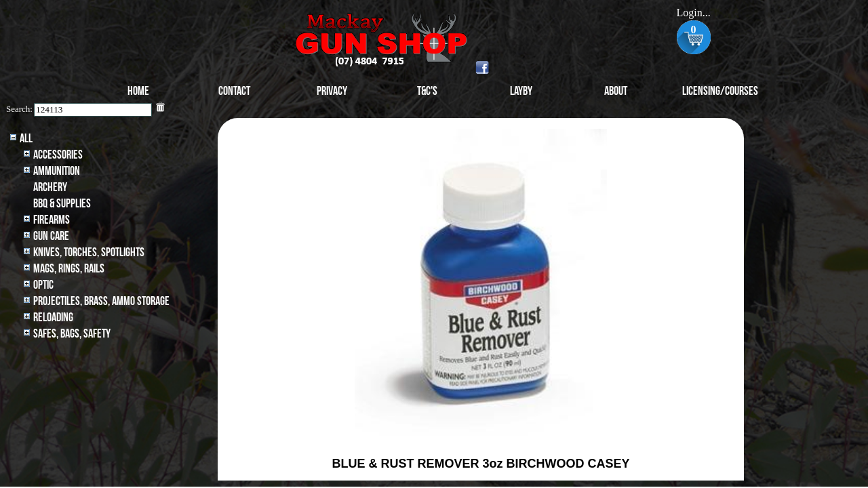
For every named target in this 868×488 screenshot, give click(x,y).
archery (50, 187)
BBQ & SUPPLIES (62, 204)
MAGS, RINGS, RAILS (69, 269)
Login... (693, 13)
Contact (234, 91)
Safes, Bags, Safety (72, 334)
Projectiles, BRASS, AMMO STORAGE (101, 301)
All (26, 139)
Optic (43, 285)
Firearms (52, 220)
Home (138, 91)
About (616, 91)
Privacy (332, 91)
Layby (521, 91)
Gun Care (51, 236)
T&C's (427, 91)
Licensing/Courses (720, 91)
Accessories (58, 155)
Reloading (53, 318)
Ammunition (57, 171)
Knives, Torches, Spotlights (89, 252)
